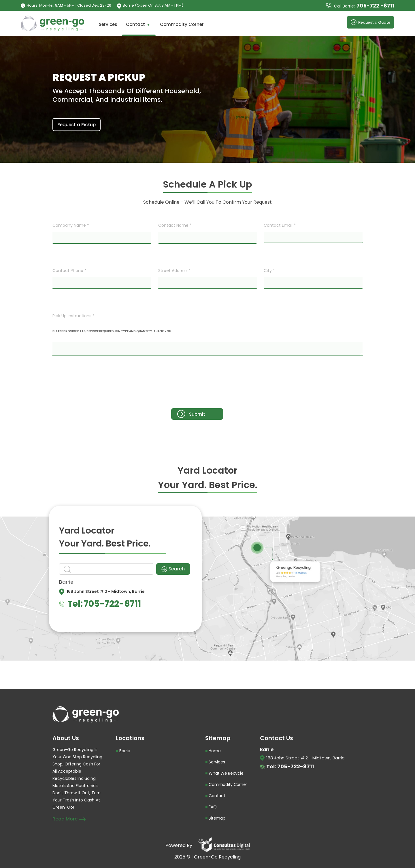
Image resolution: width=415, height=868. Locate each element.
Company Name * (71, 225)
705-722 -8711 (375, 6)
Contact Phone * (69, 271)
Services (108, 24)
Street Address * (175, 271)
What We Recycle (226, 773)
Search (173, 569)
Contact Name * (175, 225)
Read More (69, 819)
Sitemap (217, 818)
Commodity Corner (182, 24)
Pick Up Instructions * (73, 316)
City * (269, 271)
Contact (139, 24)
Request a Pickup (77, 125)
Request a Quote (370, 22)
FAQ (213, 807)
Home (215, 751)
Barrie (125, 751)
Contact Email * (280, 225)
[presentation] (96, 383)
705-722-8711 (112, 604)
